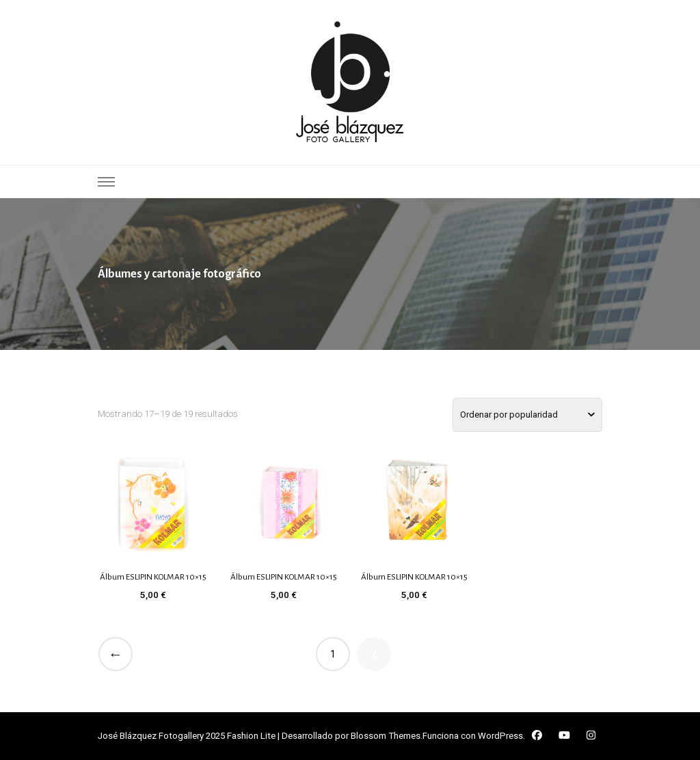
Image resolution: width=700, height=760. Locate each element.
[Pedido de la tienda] (527, 415)
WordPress (500, 736)
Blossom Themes (386, 736)
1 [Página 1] (333, 654)
